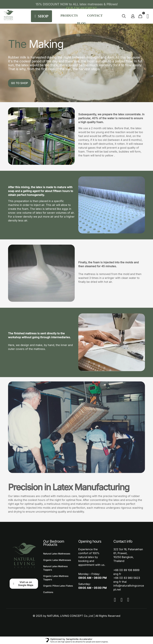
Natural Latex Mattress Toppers (55, 568)
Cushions (48, 592)
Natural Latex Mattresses (57, 554)
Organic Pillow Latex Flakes (58, 586)
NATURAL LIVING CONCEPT (65, 616)
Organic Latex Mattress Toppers (56, 578)
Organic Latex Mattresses (57, 560)
